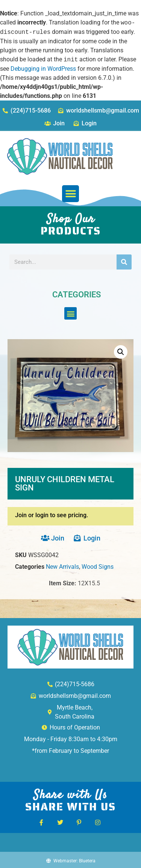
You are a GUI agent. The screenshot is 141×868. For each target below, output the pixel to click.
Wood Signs (98, 567)
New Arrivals (62, 567)
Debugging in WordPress (43, 69)
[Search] (124, 262)
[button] (70, 194)
